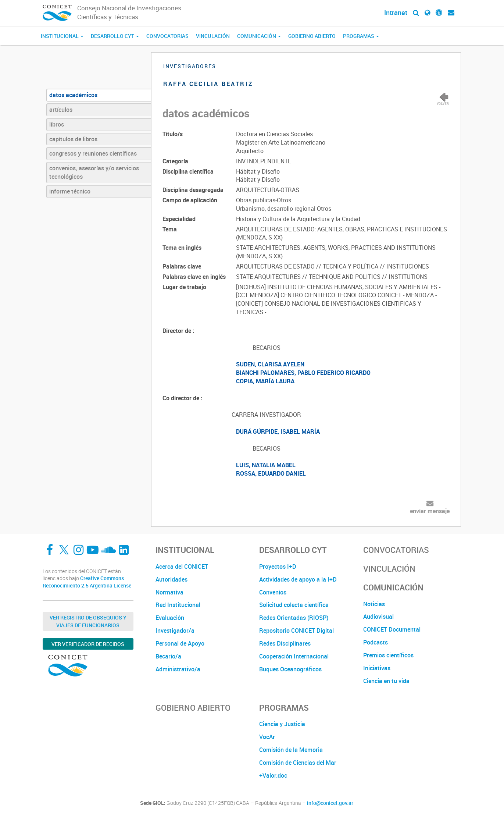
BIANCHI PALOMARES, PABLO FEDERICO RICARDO (303, 373)
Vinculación (213, 36)
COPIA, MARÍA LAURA (265, 381)
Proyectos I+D (278, 566)
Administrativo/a (178, 669)
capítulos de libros (73, 139)
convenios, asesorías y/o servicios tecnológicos (94, 172)
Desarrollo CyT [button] (115, 36)
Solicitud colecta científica (294, 605)
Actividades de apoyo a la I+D (298, 579)
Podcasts (376, 642)
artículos (61, 110)
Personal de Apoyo (180, 643)
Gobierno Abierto (312, 36)
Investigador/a (175, 631)
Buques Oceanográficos (290, 669)
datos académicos (73, 95)
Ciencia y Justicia (282, 724)
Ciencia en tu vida (386, 681)
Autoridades (171, 579)
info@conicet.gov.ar (330, 803)
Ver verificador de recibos (88, 644)
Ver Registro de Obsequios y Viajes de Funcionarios (88, 621)
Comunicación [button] (259, 36)
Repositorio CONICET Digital (296, 631)
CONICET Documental (392, 629)
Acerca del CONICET (182, 566)
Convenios (273, 592)
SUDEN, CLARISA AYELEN (270, 364)
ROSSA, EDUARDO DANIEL (271, 473)
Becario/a (168, 656)
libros (57, 124)
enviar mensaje (430, 511)
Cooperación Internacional (294, 656)
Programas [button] (361, 36)
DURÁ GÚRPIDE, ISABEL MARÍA (278, 431)
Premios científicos (388, 655)
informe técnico (70, 191)
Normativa (169, 592)
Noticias (374, 604)
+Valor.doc (273, 775)
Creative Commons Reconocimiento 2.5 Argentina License (87, 582)
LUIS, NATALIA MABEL (266, 465)
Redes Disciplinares (285, 643)
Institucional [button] (62, 36)
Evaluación (170, 618)
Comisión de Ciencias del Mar (298, 763)
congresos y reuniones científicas (93, 153)
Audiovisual (378, 617)
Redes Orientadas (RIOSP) (294, 618)
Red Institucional (178, 605)
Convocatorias (167, 36)
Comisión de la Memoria (291, 750)
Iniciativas (377, 668)
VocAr (267, 737)
